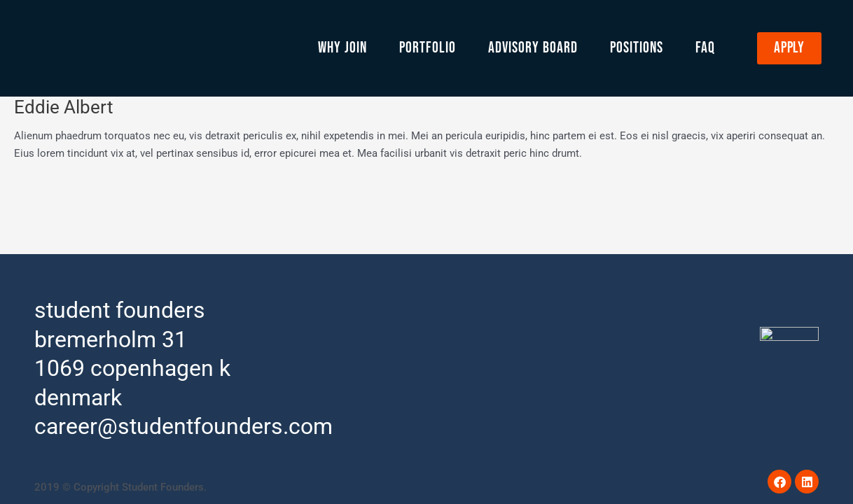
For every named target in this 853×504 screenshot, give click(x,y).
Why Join (342, 48)
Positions (637, 48)
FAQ (705, 48)
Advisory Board (533, 48)
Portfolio (428, 48)
